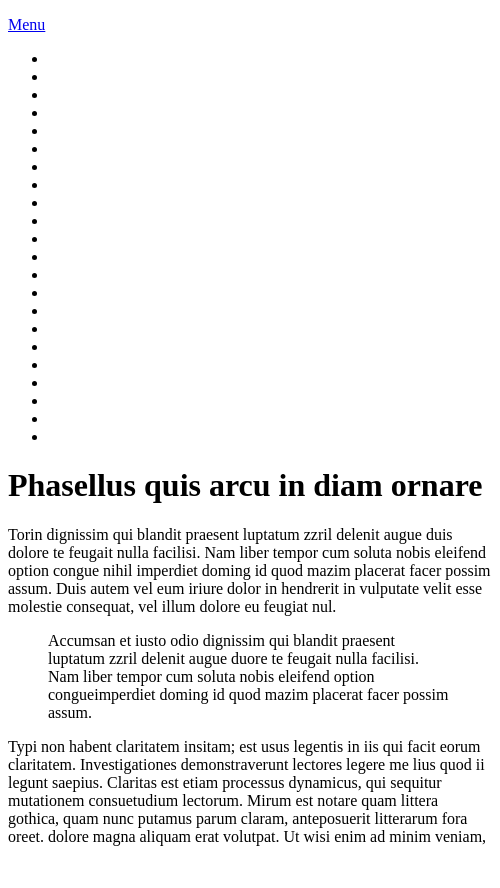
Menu (26, 24)
